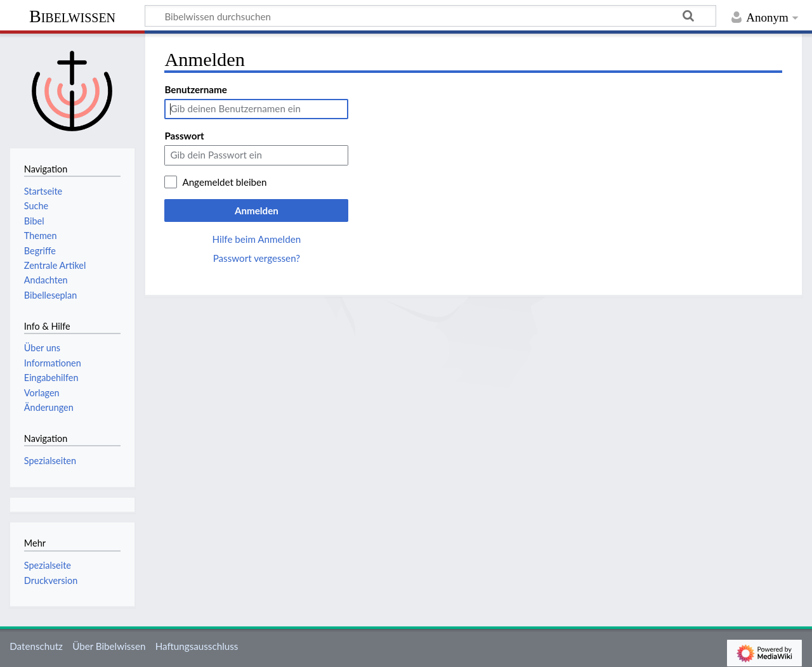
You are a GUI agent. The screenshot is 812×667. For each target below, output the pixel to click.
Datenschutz (36, 646)
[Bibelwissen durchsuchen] (430, 16)
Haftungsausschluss (197, 646)
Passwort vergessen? (257, 258)
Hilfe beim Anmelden (257, 239)
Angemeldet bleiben (224, 182)
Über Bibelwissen (109, 646)
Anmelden (257, 210)
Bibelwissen (72, 16)
